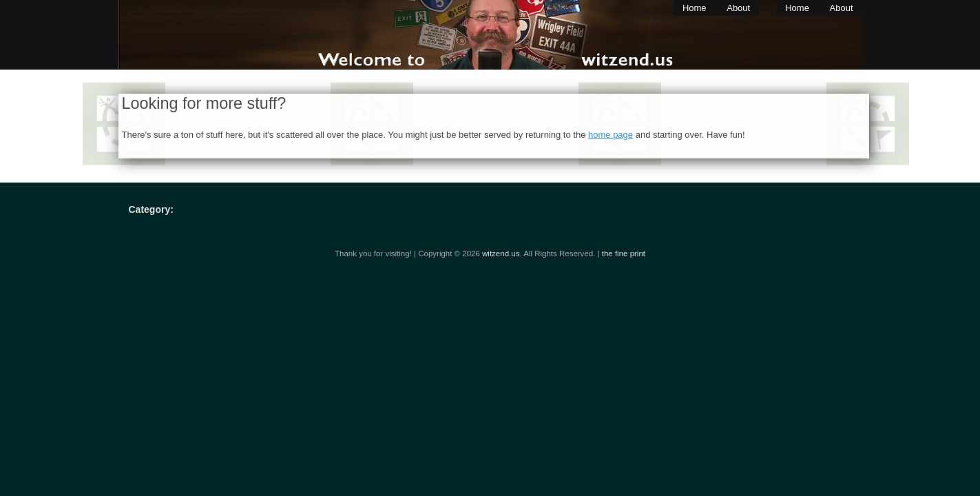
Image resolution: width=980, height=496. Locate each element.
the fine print (624, 254)
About (738, 8)
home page (611, 135)
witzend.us (501, 254)
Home (695, 8)
